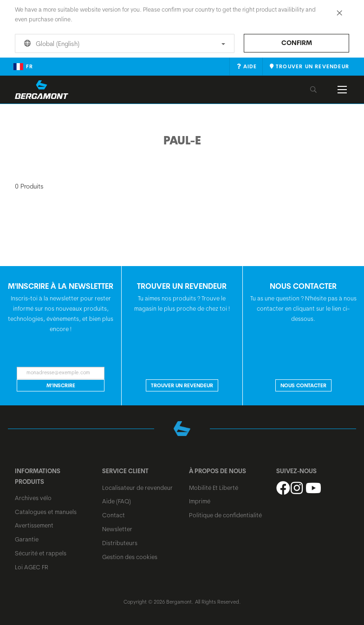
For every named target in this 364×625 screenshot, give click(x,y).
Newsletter (117, 529)
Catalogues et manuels (46, 512)
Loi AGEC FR (32, 567)
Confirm (297, 43)
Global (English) (123, 44)
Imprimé (200, 501)
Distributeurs (120, 543)
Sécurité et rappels (41, 553)
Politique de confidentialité (225, 515)
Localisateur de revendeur (137, 488)
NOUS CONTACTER (303, 385)
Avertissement (34, 525)
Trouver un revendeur (182, 385)
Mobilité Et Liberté (214, 488)
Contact (114, 515)
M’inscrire (61, 385)
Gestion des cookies (130, 557)
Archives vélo (33, 498)
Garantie (27, 539)
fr (23, 66)
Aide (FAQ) (117, 501)
